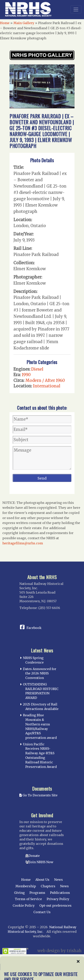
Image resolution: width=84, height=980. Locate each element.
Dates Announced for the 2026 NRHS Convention (40, 673)
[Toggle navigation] (76, 9)
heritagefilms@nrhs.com (23, 543)
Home (5, 23)
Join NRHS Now (41, 862)
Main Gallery (24, 23)
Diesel (37, 369)
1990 (26, 375)
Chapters (48, 886)
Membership (26, 886)
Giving (19, 893)
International (47, 386)
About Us (42, 880)
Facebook (34, 628)
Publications (60, 893)
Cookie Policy (24, 905)
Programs (37, 893)
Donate (34, 856)
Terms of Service (28, 899)
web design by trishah (59, 951)
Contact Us (42, 912)
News (59, 880)
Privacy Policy (58, 899)
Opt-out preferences (55, 905)
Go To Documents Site (38, 795)
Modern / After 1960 (45, 380)
